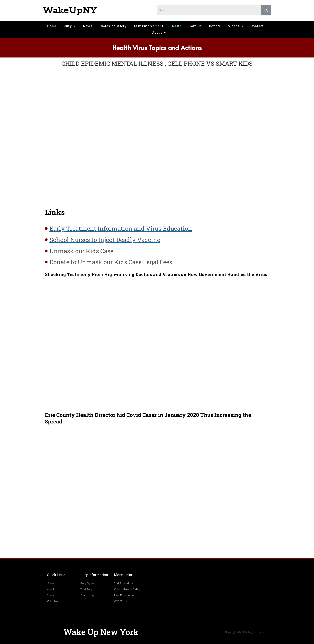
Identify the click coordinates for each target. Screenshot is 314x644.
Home (52, 26)
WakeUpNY (70, 10)
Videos (236, 26)
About (159, 32)
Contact (257, 26)
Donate (215, 26)
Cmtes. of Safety (113, 26)
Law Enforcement (148, 26)
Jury (70, 26)
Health (176, 26)
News (88, 26)
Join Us (195, 26)
